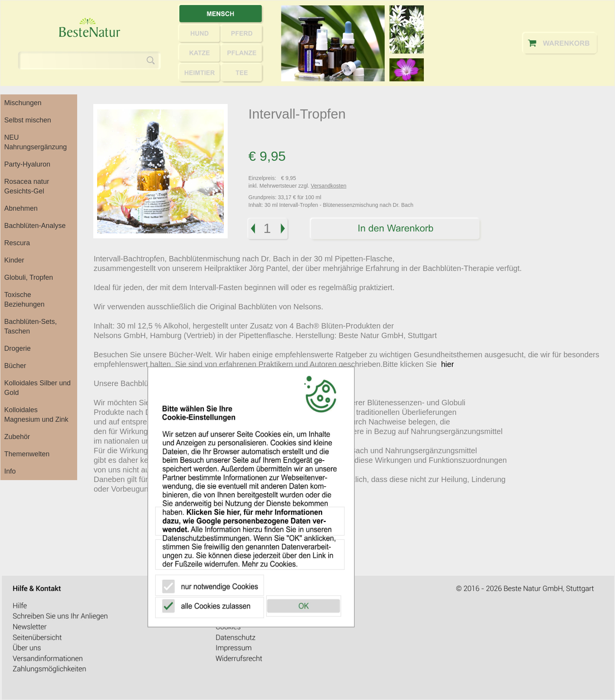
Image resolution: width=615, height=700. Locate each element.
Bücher (15, 366)
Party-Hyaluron (27, 164)
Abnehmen (21, 208)
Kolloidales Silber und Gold (37, 388)
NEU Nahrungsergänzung (36, 142)
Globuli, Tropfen (29, 277)
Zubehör (17, 437)
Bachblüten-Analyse (35, 226)
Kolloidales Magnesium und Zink (36, 415)
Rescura (17, 243)
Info (10, 471)
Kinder (14, 260)
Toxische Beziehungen (24, 300)
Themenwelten (27, 454)
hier (447, 364)
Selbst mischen (28, 120)
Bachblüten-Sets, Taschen (31, 326)
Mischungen (23, 103)
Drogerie (17, 348)
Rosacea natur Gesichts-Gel (27, 186)
